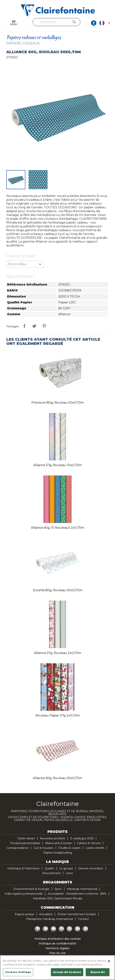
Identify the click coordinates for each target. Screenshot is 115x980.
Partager (24, 326)
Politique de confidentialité (57, 943)
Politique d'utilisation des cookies (58, 939)
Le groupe (66, 868)
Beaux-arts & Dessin (59, 843)
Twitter (46, 929)
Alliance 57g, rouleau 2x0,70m (58, 653)
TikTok (85, 929)
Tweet (34, 326)
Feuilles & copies (69, 848)
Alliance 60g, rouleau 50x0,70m (58, 778)
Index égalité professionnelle (24, 894)
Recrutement (51, 873)
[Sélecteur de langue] (105, 23)
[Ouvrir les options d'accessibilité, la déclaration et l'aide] (94, 23)
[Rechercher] (57, 22)
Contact (83, 919)
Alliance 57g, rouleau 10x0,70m (57, 465)
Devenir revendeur (91, 868)
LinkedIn (77, 929)
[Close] (109, 961)
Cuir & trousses (43, 848)
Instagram (69, 929)
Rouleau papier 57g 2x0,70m (58, 715)
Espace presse (24, 914)
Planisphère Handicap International (50, 919)
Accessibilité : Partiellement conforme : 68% (77, 894)
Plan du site (57, 953)
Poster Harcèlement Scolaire (77, 914)
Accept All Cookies (67, 972)
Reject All (97, 972)
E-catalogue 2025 (82, 838)
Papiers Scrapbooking (58, 853)
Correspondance (17, 848)
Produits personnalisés (25, 843)
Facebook (38, 929)
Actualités (46, 914)
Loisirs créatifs (95, 848)
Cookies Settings (18, 972)
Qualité (49, 868)
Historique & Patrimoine (23, 868)
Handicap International (82, 889)
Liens (69, 873)
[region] (57, 968)
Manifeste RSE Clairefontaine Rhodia (58, 898)
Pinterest (44, 326)
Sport (58, 889)
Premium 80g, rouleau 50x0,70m (57, 403)
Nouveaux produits (53, 838)
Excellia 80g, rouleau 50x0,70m (58, 590)
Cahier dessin (26, 838)
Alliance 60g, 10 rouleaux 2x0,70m (58, 528)
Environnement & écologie (31, 889)
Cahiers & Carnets (89, 843)
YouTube (54, 929)
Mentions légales (58, 948)
